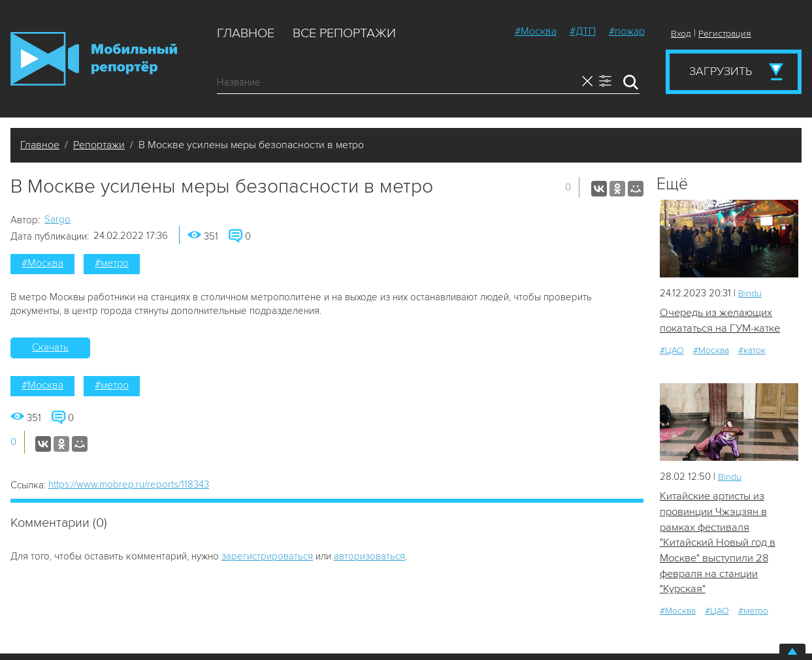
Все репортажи (344, 33)
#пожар (627, 31)
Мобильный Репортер (94, 59)
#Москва (536, 31)
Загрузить (721, 71)
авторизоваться (369, 556)
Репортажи (99, 145)
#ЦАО (672, 350)
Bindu (750, 293)
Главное (246, 33)
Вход (681, 34)
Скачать (50, 347)
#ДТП (583, 31)
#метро (112, 263)
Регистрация (725, 34)
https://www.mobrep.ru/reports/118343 (129, 484)
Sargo (57, 219)
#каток (752, 350)
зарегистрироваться (267, 556)
